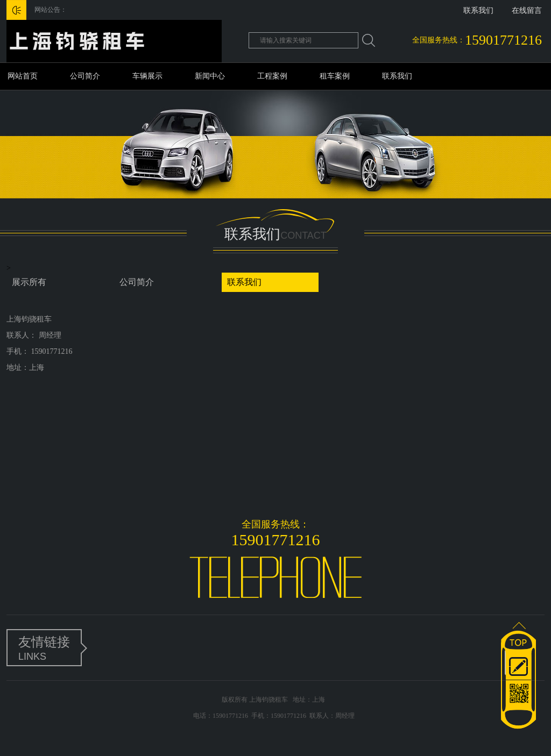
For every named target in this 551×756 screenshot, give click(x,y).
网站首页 (23, 76)
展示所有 (29, 282)
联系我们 (478, 10)
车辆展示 (147, 76)
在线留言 (527, 10)
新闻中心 (210, 76)
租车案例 (335, 76)
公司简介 (85, 76)
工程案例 (272, 76)
